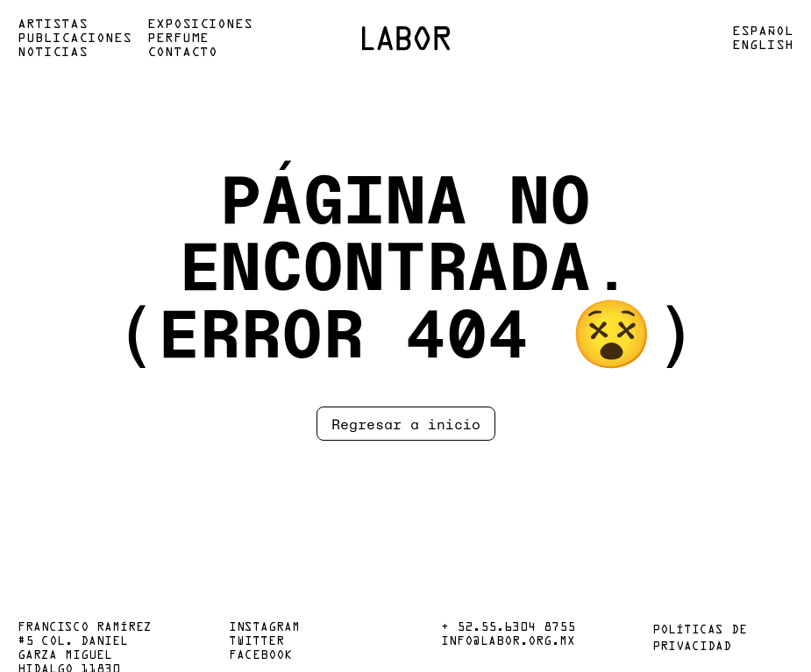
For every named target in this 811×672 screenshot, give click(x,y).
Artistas (53, 25)
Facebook (260, 656)
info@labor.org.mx (508, 642)
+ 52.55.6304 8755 (508, 628)
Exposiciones (200, 25)
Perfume (178, 39)
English (763, 46)
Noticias (53, 53)
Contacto (182, 53)
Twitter (256, 642)
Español (763, 32)
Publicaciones (75, 39)
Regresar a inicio (406, 424)
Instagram (264, 628)
